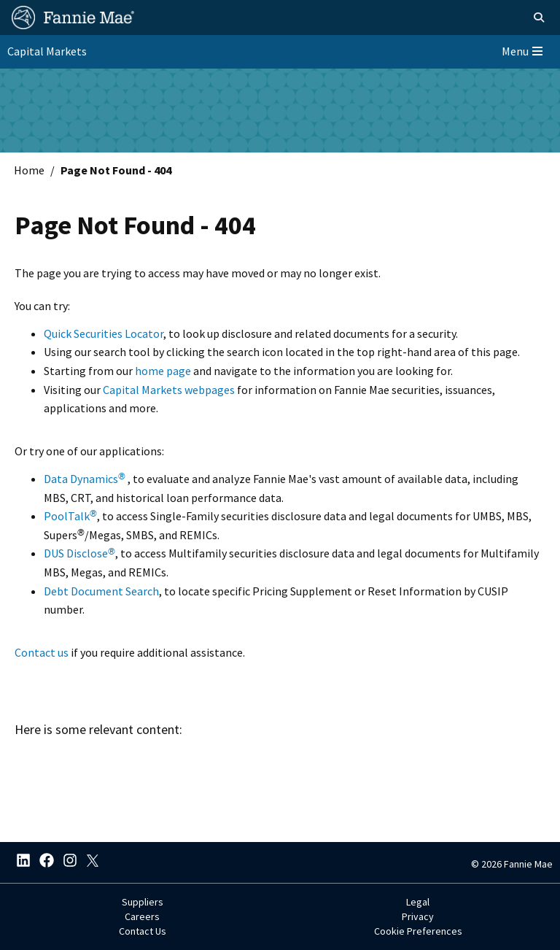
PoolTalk (70, 516)
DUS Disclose (79, 553)
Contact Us (143, 931)
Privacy (418, 916)
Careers (142, 916)
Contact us (42, 652)
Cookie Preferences (418, 931)
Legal (418, 902)
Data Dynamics (85, 479)
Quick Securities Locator (104, 333)
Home (29, 170)
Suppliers (143, 902)
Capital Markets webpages (169, 390)
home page (163, 371)
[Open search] (539, 18)
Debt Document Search (101, 591)
